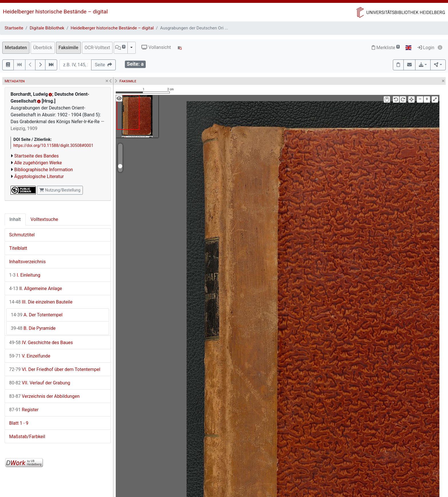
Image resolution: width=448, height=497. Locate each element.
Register (24, 410)
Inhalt (15, 219)
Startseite (14, 28)
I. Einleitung (25, 275)
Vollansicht (156, 47)
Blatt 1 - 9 (19, 423)
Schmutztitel (22, 235)
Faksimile (68, 48)
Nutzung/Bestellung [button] (60, 190)
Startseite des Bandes (37, 156)
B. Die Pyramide (33, 328)
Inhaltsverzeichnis (27, 262)
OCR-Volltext (97, 48)
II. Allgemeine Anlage (36, 289)
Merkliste (386, 48)
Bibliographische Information (44, 170)
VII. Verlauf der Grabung (40, 383)
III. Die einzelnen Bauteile (41, 302)
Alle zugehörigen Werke (38, 163)
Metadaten (16, 48)
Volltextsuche (44, 219)
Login (426, 48)
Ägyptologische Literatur (39, 176)
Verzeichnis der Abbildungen (44, 396)
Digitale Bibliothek (47, 28)
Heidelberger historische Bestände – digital (55, 12)
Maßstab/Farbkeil (27, 437)
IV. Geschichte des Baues (41, 343)
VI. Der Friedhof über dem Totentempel (55, 369)
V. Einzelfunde (30, 356)
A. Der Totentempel (37, 315)
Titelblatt (18, 248)
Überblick (43, 48)
